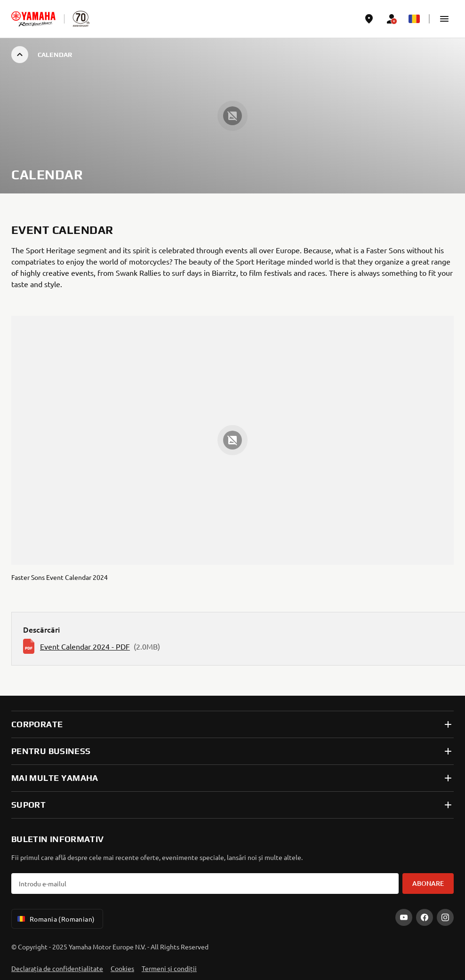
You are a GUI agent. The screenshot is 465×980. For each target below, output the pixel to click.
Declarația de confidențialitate (57, 968)
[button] (444, 19)
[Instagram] (445, 917)
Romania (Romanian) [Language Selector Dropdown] (55, 919)
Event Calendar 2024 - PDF (85, 646)
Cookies (122, 968)
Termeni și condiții (169, 968)
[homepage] (33, 19)
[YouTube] (404, 917)
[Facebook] (425, 917)
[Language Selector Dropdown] (414, 19)
